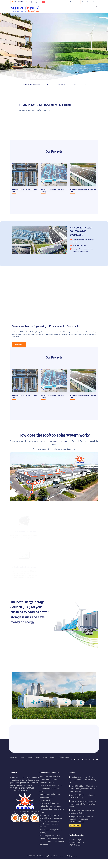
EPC (49, 84)
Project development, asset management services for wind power (52, 809)
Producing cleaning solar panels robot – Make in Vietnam (49, 824)
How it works (62, 84)
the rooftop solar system (58, 435)
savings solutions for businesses (38, 110)
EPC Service (92, 334)
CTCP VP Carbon (75, 845)
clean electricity (59, 441)
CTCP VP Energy (75, 840)
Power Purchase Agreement (31, 84)
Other (83, 2)
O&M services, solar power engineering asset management (50, 797)
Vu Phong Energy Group (37, 332)
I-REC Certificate (64, 757)
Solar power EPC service (49, 803)
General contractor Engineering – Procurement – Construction (47, 326)
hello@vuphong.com (72, 856)
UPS (85, 84)
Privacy (37, 757)
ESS (75, 84)
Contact (95, 2)
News (78, 2)
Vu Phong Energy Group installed (47, 449)
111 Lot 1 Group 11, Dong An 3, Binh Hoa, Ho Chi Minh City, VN (82, 780)
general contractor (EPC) (58, 332)
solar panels (29, 538)
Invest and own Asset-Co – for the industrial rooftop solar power (52, 788)
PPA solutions (25, 332)
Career (89, 2)
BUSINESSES (76, 235)
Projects (29, 757)
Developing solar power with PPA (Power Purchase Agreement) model (51, 779)
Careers (53, 757)
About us (72, 2)
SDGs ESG (14, 757)
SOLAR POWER (28, 105)
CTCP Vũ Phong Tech (76, 842)
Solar (86, 334)
